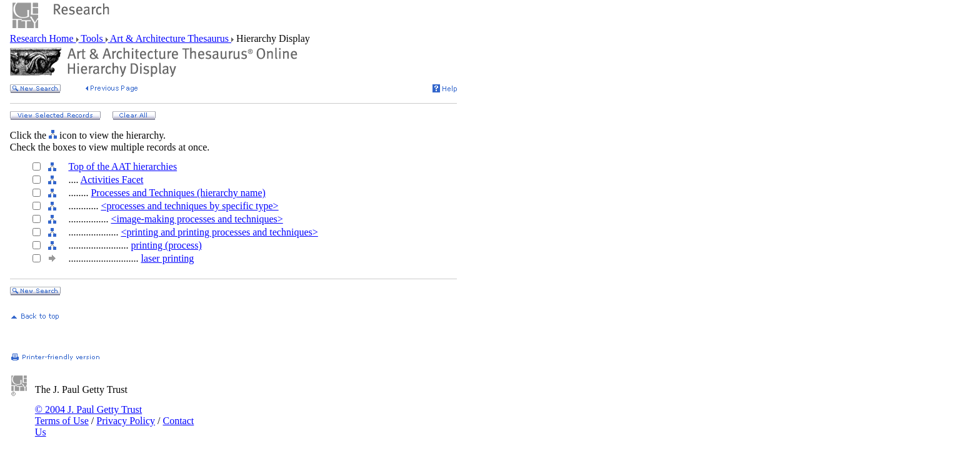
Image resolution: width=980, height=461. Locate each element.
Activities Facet (112, 180)
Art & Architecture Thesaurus (170, 38)
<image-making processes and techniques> (197, 219)
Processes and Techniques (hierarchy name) (178, 193)
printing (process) (166, 245)
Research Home (43, 38)
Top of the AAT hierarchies (122, 166)
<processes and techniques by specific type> (189, 206)
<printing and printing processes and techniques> (219, 232)
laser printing (167, 258)
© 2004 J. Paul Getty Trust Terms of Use (88, 415)
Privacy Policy (126, 421)
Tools (92, 38)
